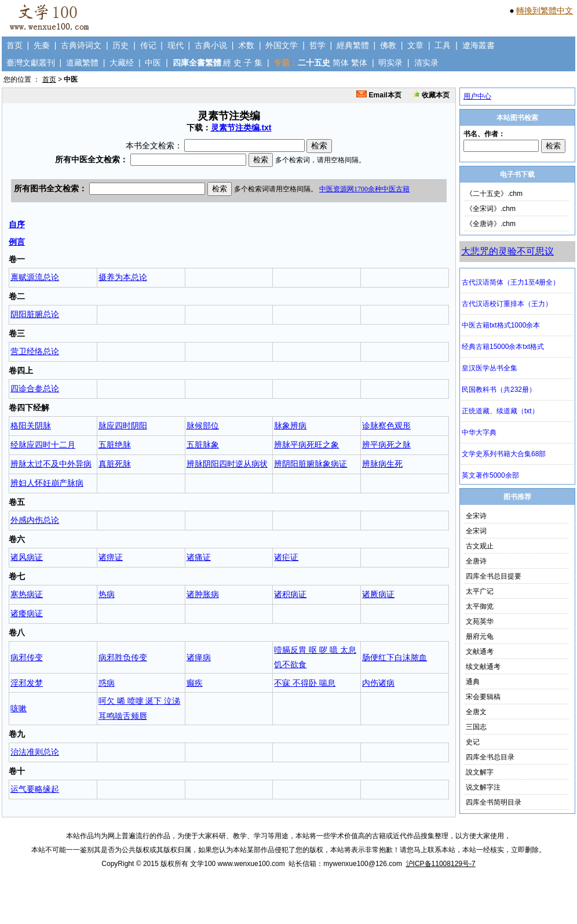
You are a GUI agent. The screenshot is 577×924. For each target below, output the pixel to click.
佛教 (388, 45)
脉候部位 (203, 425)
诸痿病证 (27, 613)
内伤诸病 (378, 683)
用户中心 (477, 96)
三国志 (476, 727)
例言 (17, 242)
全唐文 (476, 712)
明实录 (390, 63)
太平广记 (480, 591)
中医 (153, 63)
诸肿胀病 (203, 594)
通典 (473, 682)
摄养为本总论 (123, 277)
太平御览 (480, 606)
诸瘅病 (199, 657)
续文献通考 (483, 667)
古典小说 (211, 45)
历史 (120, 45)
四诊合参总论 (35, 388)
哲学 (317, 45)
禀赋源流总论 (35, 277)
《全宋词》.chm (491, 209)
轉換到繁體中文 (545, 10)
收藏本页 (431, 95)
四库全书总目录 (490, 757)
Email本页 (379, 95)
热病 (107, 594)
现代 (176, 45)
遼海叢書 (479, 45)
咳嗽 (19, 708)
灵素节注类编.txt (241, 128)
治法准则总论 (35, 752)
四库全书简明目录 (494, 802)
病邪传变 (27, 657)
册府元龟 (480, 636)
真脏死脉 (115, 464)
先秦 (42, 45)
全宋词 (476, 531)
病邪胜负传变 (123, 657)
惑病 (107, 683)
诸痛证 (199, 557)
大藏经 (122, 63)
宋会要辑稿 (483, 697)
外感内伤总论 (35, 520)
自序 (17, 224)
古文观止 (480, 546)
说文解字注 (483, 787)
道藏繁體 (82, 63)
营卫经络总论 (35, 351)
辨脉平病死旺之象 (306, 445)
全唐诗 (476, 561)
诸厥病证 (378, 594)
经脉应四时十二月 (43, 445)
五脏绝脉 (115, 445)
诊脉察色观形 (386, 425)
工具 (443, 45)
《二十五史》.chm (494, 194)
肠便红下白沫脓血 (395, 657)
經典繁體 (353, 45)
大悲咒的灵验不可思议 (507, 251)
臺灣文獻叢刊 (31, 63)
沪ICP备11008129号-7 (441, 864)
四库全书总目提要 (494, 576)
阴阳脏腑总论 (35, 314)
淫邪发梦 (27, 683)
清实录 (426, 63)
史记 (473, 742)
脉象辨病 (290, 425)
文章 (415, 45)
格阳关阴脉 (31, 425)
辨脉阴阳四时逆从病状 (227, 464)
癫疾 (195, 683)
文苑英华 (480, 621)
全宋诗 (476, 516)
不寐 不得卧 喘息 (305, 683)
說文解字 (480, 772)
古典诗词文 (81, 45)
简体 (341, 63)
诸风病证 (27, 557)
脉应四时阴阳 (123, 425)
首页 (14, 45)
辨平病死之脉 (386, 445)
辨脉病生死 (382, 464)
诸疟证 (286, 557)
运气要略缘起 (35, 789)
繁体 (359, 63)
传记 (148, 45)
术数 (246, 45)
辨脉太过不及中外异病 (51, 464)
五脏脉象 (203, 445)
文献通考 (480, 652)
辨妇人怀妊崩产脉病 (47, 483)
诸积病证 (290, 594)
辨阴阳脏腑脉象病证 (311, 464)
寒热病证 (27, 594)
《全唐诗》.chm (491, 224)
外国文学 (282, 45)
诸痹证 (111, 557)
